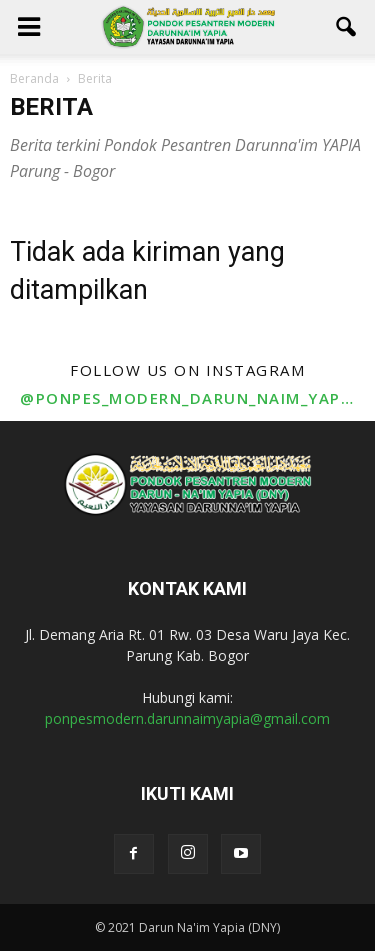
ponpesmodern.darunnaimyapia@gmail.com (187, 718)
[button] (347, 27)
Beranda (34, 78)
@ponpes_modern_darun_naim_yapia (187, 398)
